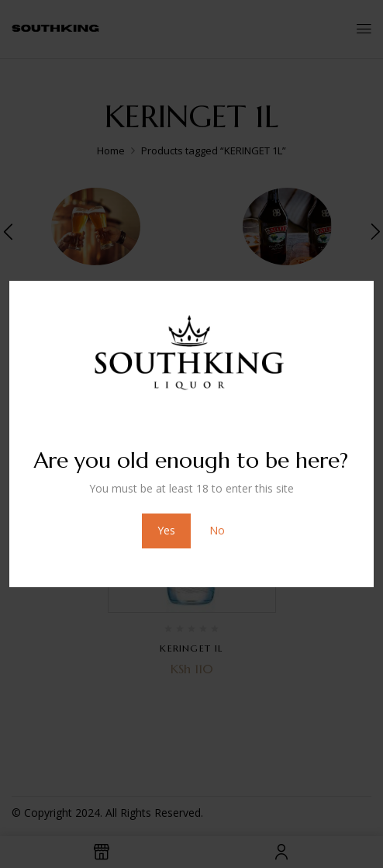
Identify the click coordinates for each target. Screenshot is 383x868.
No (217, 530)
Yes (166, 530)
